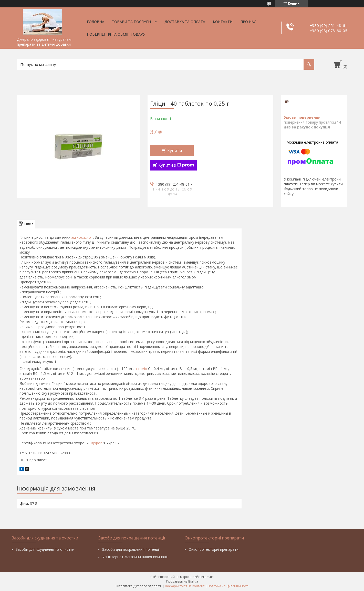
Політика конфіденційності (228, 586)
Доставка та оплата (185, 22)
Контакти (223, 22)
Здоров (96, 443)
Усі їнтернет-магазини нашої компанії (135, 557)
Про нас (248, 22)
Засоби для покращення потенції (131, 549)
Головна (96, 22)
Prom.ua (207, 577)
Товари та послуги (131, 22)
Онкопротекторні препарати (214, 549)
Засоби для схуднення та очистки (45, 549)
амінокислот (82, 237)
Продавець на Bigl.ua (182, 581)
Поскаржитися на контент (185, 586)
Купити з (176, 165)
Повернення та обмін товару (116, 34)
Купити (175, 151)
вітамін (141, 369)
